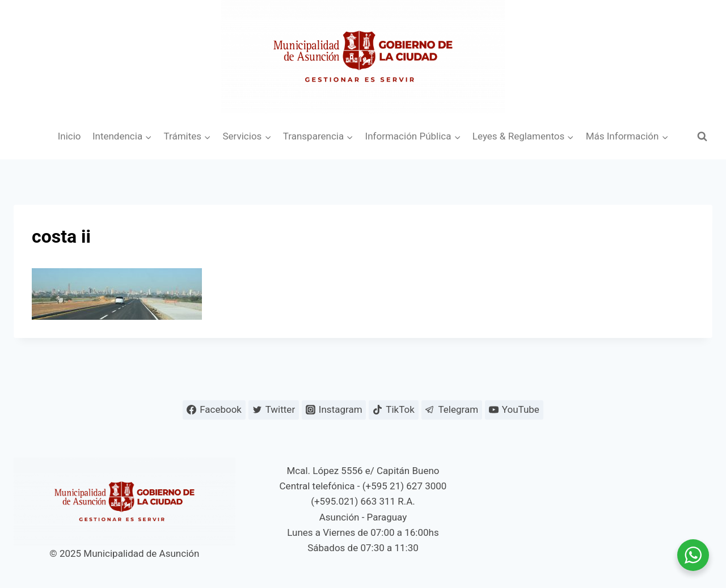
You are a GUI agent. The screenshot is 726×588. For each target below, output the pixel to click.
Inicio (69, 136)
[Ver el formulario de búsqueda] (702, 137)
